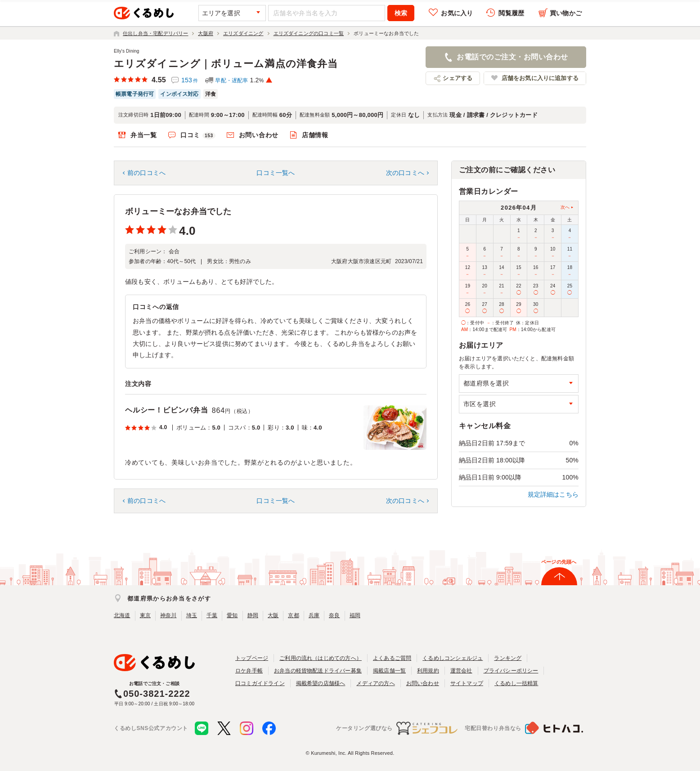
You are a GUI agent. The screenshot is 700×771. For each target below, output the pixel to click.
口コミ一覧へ (276, 173)
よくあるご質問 (392, 658)
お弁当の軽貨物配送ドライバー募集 (318, 671)
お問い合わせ (259, 135)
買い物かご (566, 13)
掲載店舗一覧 (389, 671)
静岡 (253, 615)
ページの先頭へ (559, 562)
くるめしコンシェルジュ (453, 658)
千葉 (212, 615)
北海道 (122, 615)
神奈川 (168, 615)
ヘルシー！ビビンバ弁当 (167, 410)
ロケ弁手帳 (249, 671)
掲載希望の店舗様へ (321, 683)
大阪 (273, 615)
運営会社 (461, 671)
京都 (293, 615)
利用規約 (428, 671)
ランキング (508, 658)
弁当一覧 (144, 135)
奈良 (334, 615)
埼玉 (192, 615)
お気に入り (457, 13)
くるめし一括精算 (516, 683)
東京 (145, 615)
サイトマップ (467, 683)
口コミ (198, 135)
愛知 (232, 615)
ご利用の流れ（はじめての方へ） (321, 658)
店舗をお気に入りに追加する (540, 78)
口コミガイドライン (260, 683)
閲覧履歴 (511, 13)
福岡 (355, 615)
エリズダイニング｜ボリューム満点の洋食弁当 (226, 64)
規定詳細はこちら (553, 494)
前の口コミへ (146, 173)
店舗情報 (315, 135)
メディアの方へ (375, 683)
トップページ (252, 658)
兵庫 (314, 615)
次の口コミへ (405, 173)
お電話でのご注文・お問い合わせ (512, 57)
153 (190, 80)
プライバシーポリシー (511, 671)
